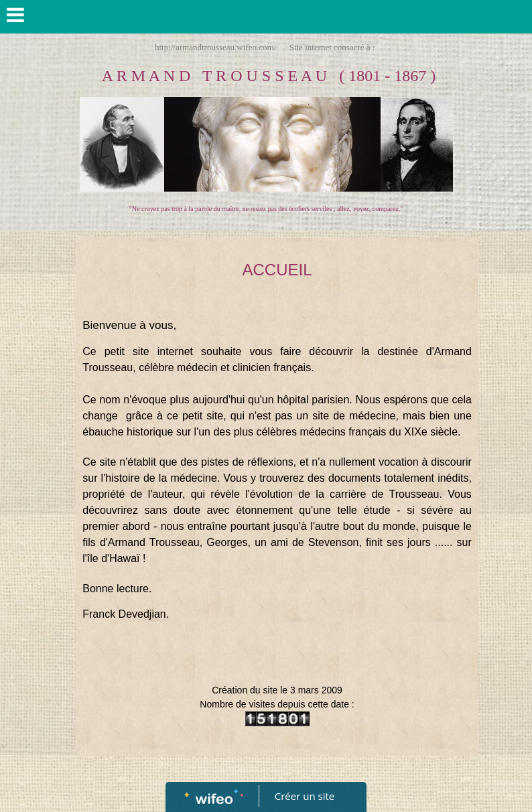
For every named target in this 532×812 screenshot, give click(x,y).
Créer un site (305, 796)
